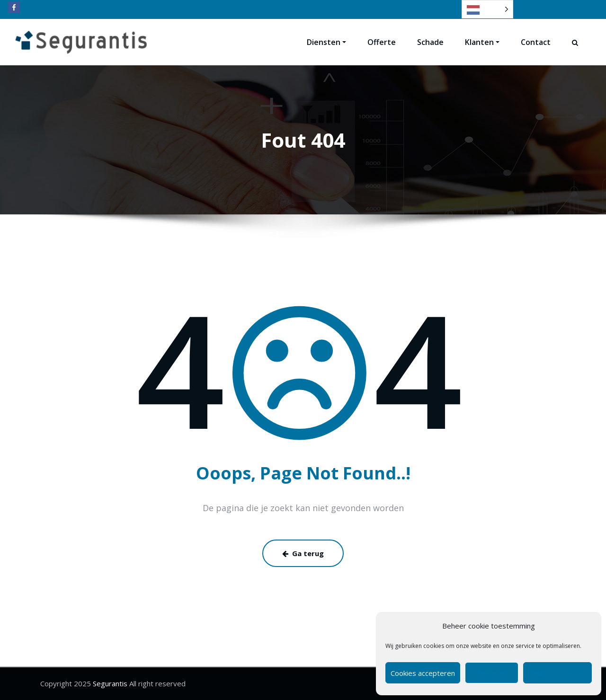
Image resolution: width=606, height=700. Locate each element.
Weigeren (492, 673)
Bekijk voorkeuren (557, 673)
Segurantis (109, 683)
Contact (536, 42)
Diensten (326, 42)
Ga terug (303, 553)
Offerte (382, 42)
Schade (430, 42)
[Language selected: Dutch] (487, 9)
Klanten (482, 42)
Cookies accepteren (423, 673)
